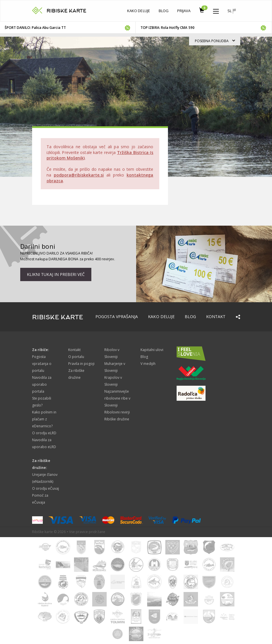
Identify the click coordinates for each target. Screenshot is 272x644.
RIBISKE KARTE (67, 11)
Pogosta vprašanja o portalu (42, 364)
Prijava (184, 11)
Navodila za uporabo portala (42, 384)
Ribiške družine (117, 419)
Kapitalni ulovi (152, 350)
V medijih (148, 364)
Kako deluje (139, 11)
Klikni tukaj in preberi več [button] (56, 274)
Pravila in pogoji (82, 364)
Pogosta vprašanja (117, 317)
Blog (164, 11)
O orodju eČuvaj (46, 488)
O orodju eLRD (44, 433)
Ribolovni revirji (117, 412)
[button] (216, 10)
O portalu (76, 357)
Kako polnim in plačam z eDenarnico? (44, 419)
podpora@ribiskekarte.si (79, 175)
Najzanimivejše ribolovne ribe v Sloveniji (118, 398)
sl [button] (232, 11)
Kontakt (216, 317)
